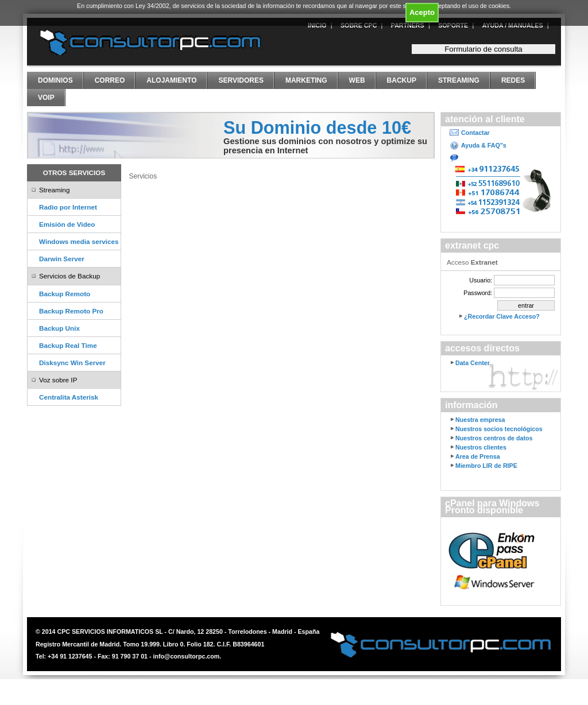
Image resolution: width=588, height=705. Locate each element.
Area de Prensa (478, 456)
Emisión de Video (67, 224)
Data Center (473, 363)
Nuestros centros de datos (494, 438)
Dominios (55, 80)
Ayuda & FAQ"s (484, 145)
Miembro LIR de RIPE (486, 466)
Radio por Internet (68, 207)
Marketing (306, 80)
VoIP (46, 98)
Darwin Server (62, 259)
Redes (513, 80)
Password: (478, 293)
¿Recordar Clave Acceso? (502, 316)
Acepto (422, 12)
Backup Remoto (65, 294)
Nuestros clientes (481, 447)
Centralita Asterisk (69, 397)
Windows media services (79, 241)
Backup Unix (59, 328)
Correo (110, 80)
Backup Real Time (68, 345)
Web (357, 80)
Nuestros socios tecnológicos (499, 429)
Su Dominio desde (317, 127)
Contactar (475, 133)
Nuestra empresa (480, 420)
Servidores (241, 80)
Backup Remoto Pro (71, 311)
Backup (402, 80)
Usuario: (481, 280)
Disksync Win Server (72, 363)
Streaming (459, 80)
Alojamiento (171, 80)
